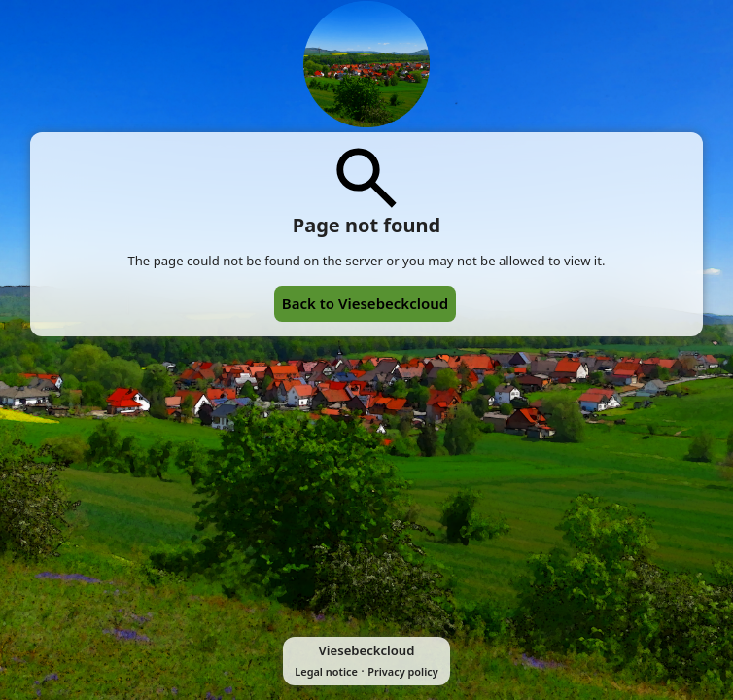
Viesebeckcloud (367, 650)
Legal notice (326, 671)
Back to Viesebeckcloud (365, 303)
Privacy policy (402, 671)
